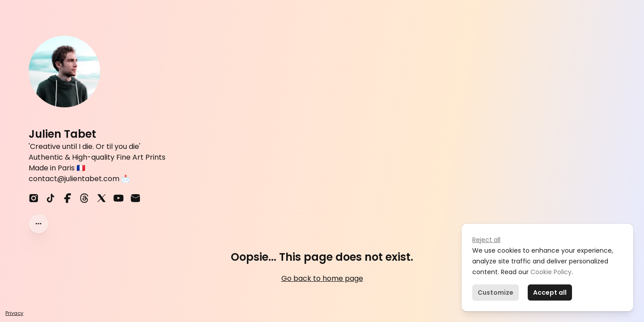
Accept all (550, 292)
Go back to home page (322, 278)
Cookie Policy (550, 272)
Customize (496, 292)
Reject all (486, 240)
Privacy (14, 313)
